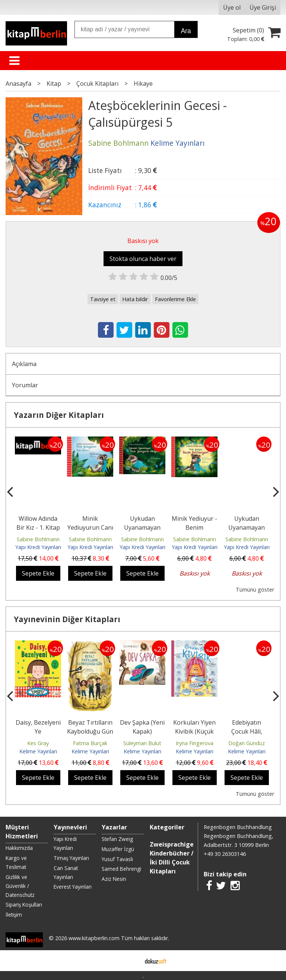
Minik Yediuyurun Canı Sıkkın (90, 527)
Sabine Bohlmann (38, 539)
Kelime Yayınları (38, 751)
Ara (186, 31)
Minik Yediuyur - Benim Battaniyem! (194, 527)
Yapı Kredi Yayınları (38, 547)
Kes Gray (38, 743)
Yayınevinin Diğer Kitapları (67, 619)
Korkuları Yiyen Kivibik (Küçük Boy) (194, 731)
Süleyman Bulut (142, 743)
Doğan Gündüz (247, 743)
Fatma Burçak (90, 743)
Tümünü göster (255, 590)
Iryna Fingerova (195, 743)
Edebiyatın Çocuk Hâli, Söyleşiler (247, 731)
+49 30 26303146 (225, 854)
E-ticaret (131, 961)
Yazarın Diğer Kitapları (59, 415)
